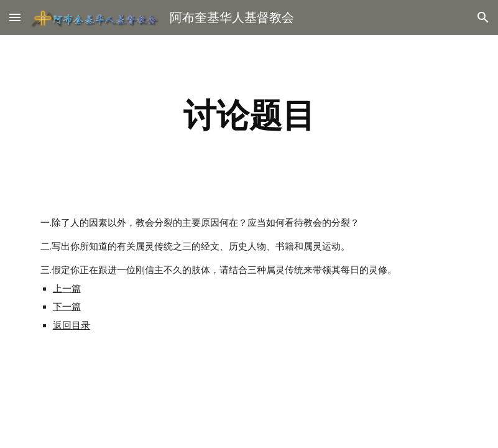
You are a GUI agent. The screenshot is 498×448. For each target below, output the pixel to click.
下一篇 (67, 307)
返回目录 (71, 325)
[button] (15, 17)
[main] (249, 115)
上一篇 (67, 289)
